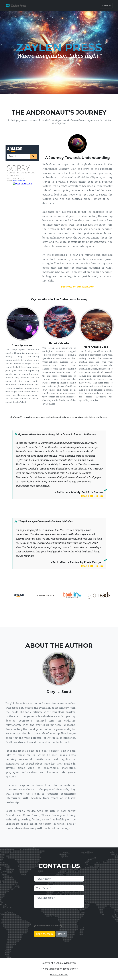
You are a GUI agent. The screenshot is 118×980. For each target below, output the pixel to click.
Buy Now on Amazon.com (78, 287)
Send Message (45, 934)
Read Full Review (92, 496)
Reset (61, 934)
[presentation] (57, 918)
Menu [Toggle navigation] (106, 5)
